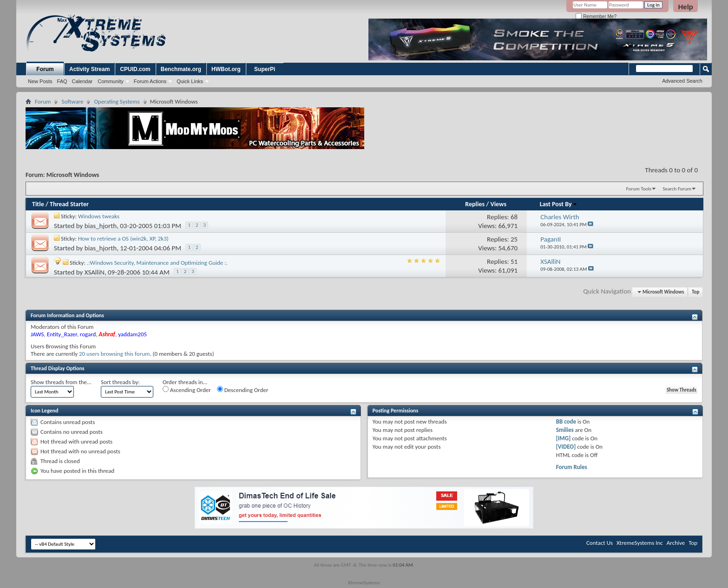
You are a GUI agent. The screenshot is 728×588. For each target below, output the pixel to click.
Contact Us (600, 543)
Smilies (565, 430)
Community (111, 81)
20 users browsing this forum (114, 354)
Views (498, 204)
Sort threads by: (120, 382)
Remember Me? (596, 16)
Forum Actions (150, 81)
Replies (475, 204)
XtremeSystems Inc (640, 543)
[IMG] (564, 438)
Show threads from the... (61, 382)
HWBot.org (226, 69)
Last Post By (559, 204)
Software (72, 101)
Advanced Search (682, 81)
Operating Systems (117, 101)
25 (514, 239)
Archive (676, 543)
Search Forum (677, 189)
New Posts (40, 81)
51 (514, 261)
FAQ (62, 81)
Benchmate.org (181, 69)
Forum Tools (639, 189)
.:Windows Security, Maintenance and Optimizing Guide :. (157, 263)
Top (695, 292)
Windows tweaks (99, 216)
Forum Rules (572, 467)
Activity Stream (89, 69)
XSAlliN (95, 272)
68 (514, 217)
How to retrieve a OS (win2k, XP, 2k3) (123, 238)
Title (38, 204)
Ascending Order (187, 390)
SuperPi (265, 69)
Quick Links (190, 81)
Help (685, 7)
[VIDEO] (566, 447)
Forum (45, 69)
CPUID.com (135, 69)
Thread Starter (69, 204)
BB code (566, 421)
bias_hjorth (101, 226)
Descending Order (243, 390)
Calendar (82, 81)
